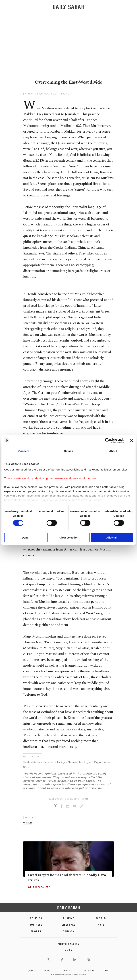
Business (36, 925)
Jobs (31, 970)
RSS (107, 970)
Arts (101, 925)
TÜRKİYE (68, 918)
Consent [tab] (24, 451)
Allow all (112, 538)
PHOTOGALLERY (41, 887)
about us (67, 970)
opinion (27, 823)
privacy (48, 970)
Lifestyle (69, 925)
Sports (36, 931)
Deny (25, 538)
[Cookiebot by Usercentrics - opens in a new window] (108, 440)
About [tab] (113, 451)
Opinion (68, 931)
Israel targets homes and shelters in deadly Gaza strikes (67, 878)
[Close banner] (132, 440)
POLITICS (36, 918)
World (101, 918)
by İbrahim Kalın (34, 94)
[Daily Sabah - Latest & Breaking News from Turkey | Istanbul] (69, 7)
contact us (88, 970)
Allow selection (68, 538)
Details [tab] (68, 451)
